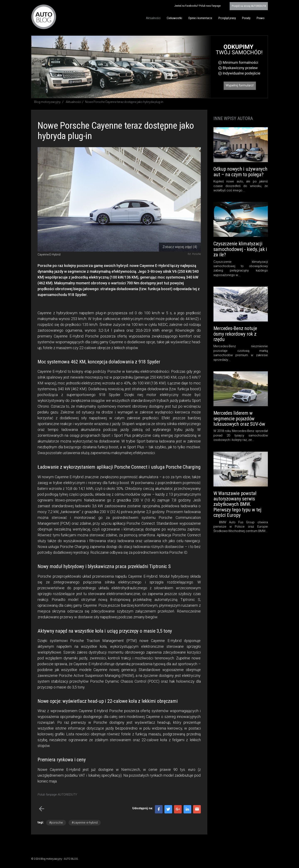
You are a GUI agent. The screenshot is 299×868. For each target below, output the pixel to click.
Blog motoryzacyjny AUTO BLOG (44, 17)
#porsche (56, 823)
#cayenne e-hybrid (85, 823)
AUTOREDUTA (249, 6)
